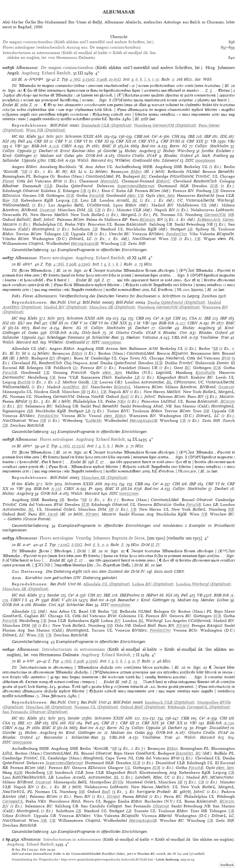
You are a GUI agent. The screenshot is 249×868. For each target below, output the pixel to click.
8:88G (77, 545)
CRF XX (175, 723)
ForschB (97, 195)
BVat (226, 358)
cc (157, 79)
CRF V (61, 141)
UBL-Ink (56, 160)
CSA (193, 318)
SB (25, 171)
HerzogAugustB (85, 243)
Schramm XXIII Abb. (84, 136)
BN (52, 358)
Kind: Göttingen (17, 156)
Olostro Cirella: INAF (137, 156)
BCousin (147, 219)
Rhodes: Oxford (178, 156)
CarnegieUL (13, 801)
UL (34, 611)
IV (158, 545)
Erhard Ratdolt (56, 73)
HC (15, 136)
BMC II (109, 146)
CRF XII (124, 141)
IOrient (92, 514)
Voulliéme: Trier (215, 337)
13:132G (79, 446)
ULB (48, 186)
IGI (6, 141)
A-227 (180, 323)
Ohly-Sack (91, 333)
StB (231, 215)
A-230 (229, 723)
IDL (224, 136)
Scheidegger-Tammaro (66, 337)
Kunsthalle (205, 372)
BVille (118, 782)
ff (138, 661)
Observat (161, 806)
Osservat (47, 210)
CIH (176, 136)
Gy (75, 368)
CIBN (67, 146)
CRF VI (81, 141)
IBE (191, 136)
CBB (138, 136)
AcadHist (71, 387)
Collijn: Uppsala (17, 151)
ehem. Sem (166, 195)
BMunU (163, 181)
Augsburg (30, 73)
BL (135, 200)
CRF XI (102, 141)
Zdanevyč (170, 160)
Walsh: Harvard (92, 160)
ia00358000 (120, 605)
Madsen (47, 156)
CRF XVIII (170, 141)
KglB (18, 772)
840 (180, 854)
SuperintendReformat (136, 186)
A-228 (56, 489)
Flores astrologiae (56, 258)
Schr (50, 136)
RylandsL (122, 387)
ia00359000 (22, 742)
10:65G (115, 79)
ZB (95, 229)
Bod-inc (149, 146)
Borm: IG (178, 146)
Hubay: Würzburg (179, 151)
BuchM (24, 382)
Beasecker (127, 600)
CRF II (108, 723)
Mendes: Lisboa (215, 600)
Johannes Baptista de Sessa (119, 538)
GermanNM (215, 215)
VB (213, 141)
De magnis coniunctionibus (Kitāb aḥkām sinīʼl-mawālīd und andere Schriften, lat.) (78, 42)
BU (144, 176)
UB (83, 191)
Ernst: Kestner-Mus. (78, 151)
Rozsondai (53, 737)
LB (190, 229)
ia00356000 (111, 342)
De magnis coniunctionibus (67, 68)
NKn (121, 401)
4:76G (75, 79)
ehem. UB (135, 195)
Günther (110, 151)
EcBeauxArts (209, 219)
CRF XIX (195, 141)
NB (15, 200)
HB (30, 411)
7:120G (64, 545)
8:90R (102, 79)
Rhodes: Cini (175, 333)
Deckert (46, 151)
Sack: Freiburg (215, 156)
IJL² (21, 323)
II (152, 545)
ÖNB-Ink (94, 156)
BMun (136, 171)
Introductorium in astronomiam (73, 649)
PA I (25, 849)
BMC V (58, 600)
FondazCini (176, 234)
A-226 (54, 146)
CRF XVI (147, 141)
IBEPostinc (130, 595)
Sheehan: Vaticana (142, 337)
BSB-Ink (39, 146)
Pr (88, 146)
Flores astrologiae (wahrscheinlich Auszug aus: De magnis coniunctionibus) (72, 47)
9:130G (89, 79)
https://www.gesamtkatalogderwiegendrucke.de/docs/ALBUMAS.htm (107, 859)
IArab (53, 514)
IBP (208, 136)
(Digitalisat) (107, 125)
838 (191, 854)
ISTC (190, 160)
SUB (214, 186)
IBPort (152, 595)
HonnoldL (109, 181)
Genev (228, 219)
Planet (8, 181)
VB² (18, 146)
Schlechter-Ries (105, 337)
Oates (69, 156)
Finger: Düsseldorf (212, 728)
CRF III (41, 141)
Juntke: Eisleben (216, 151)
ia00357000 (129, 493)
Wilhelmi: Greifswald (134, 160)
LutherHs (94, 420)
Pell (21, 141)
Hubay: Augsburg (140, 151)
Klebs (31, 136)
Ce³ (155, 136)
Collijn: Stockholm (212, 146)
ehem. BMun (115, 416)
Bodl (125, 396)
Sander (53, 595)
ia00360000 (205, 160)
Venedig (83, 538)
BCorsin (228, 401)
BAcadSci (185, 753)
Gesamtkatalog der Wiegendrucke (35, 859)
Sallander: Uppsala (19, 160)
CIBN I (17, 600)
